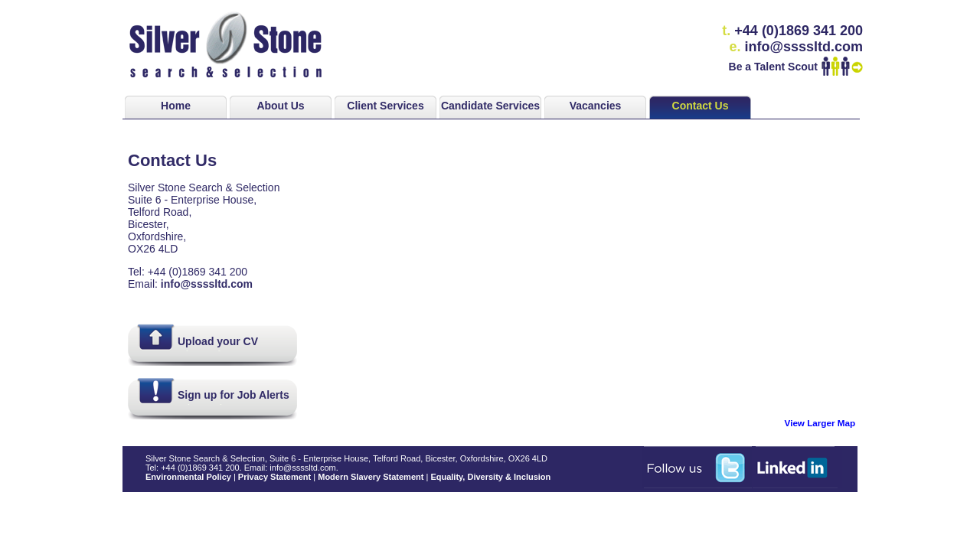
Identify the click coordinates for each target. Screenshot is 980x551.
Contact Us (701, 106)
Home (176, 106)
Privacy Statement (274, 477)
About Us (280, 106)
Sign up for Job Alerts (234, 395)
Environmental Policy (188, 477)
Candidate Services (490, 106)
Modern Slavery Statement (371, 477)
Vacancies (596, 106)
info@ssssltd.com (207, 284)
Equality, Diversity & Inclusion (490, 477)
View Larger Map (820, 423)
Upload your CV (218, 341)
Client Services (385, 106)
